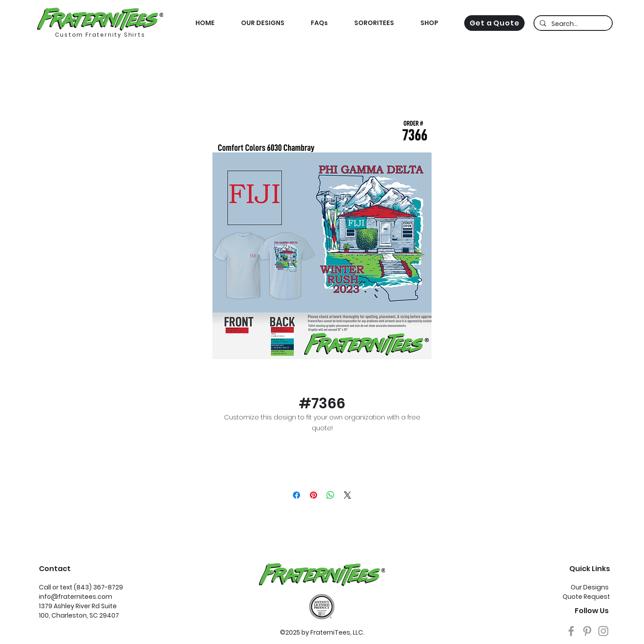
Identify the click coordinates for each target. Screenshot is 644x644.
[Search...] (572, 24)
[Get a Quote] (494, 23)
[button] (429, 23)
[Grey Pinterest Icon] (587, 631)
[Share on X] (347, 495)
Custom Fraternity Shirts (100, 35)
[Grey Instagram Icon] (603, 631)
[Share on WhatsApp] (330, 495)
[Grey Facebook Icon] (571, 631)
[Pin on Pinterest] (314, 495)
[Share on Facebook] (297, 495)
